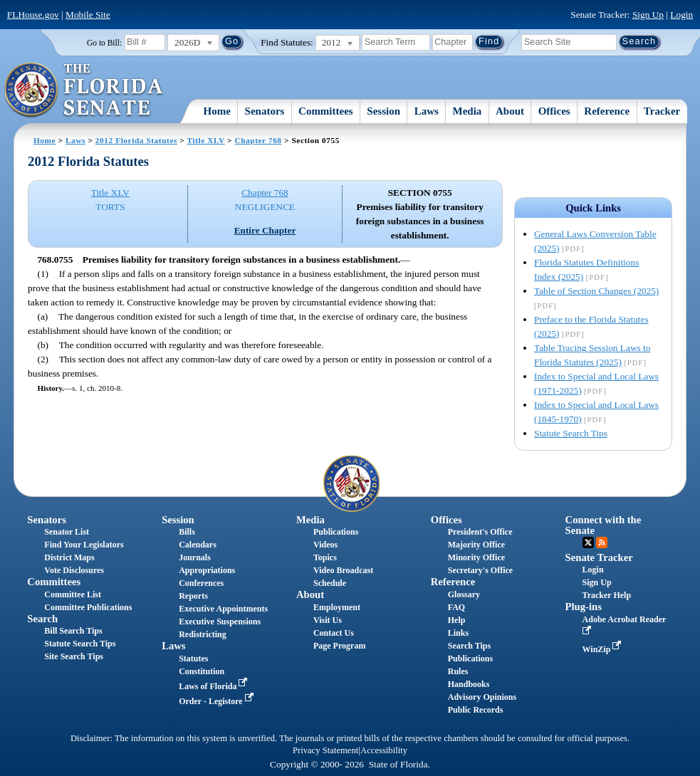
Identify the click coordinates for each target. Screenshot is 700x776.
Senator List (67, 532)
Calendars (198, 545)
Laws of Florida (214, 686)
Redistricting (203, 634)
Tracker (662, 111)
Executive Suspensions (220, 622)
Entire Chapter (265, 230)
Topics (325, 557)
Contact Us (334, 633)
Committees (326, 111)
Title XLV (206, 140)
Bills (187, 532)
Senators (265, 111)
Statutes (193, 659)
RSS (602, 542)
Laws (427, 111)
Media (467, 111)
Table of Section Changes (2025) (596, 291)
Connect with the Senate (604, 525)
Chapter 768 (258, 140)
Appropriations (207, 570)
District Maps (69, 557)
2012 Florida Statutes (136, 140)
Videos (325, 545)
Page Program (339, 646)
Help (457, 620)
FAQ (456, 607)
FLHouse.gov (33, 15)
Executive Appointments (223, 609)
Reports (193, 596)
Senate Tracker (599, 557)
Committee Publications (88, 607)
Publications (336, 532)
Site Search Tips (74, 656)
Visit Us (328, 620)
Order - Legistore (218, 701)
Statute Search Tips (571, 433)
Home (217, 111)
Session (383, 111)
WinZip (604, 649)
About (510, 111)
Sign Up (648, 15)
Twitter (588, 542)
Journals (195, 557)
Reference (607, 111)
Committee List (73, 594)
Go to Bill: (104, 43)
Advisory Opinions (482, 697)
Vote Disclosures (74, 570)
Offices (554, 111)
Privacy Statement (325, 750)
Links (458, 633)
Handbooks (469, 684)
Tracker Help (607, 595)
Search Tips (469, 646)
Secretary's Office (480, 570)
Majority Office (476, 545)
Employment (337, 607)
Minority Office (476, 557)
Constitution (202, 671)
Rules (458, 671)
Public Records (476, 710)
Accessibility (384, 750)
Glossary (464, 594)
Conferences (201, 583)
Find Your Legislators (84, 545)
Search (42, 619)
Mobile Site (88, 15)
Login (681, 15)
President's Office (480, 532)
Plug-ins (584, 607)
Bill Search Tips (73, 631)
